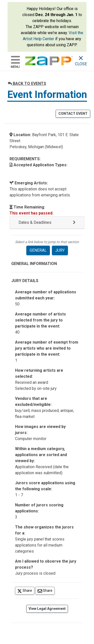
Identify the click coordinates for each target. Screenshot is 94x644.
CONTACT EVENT (73, 114)
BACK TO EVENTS (27, 84)
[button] (47, 223)
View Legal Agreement (47, 609)
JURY (60, 250)
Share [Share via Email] (46, 590)
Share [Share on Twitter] (26, 590)
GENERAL (38, 250)
